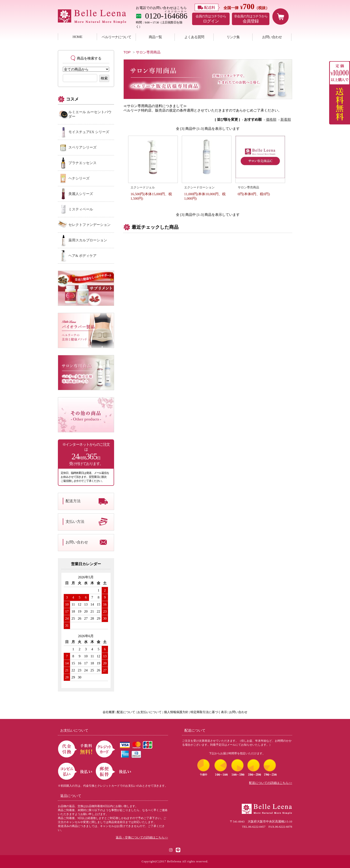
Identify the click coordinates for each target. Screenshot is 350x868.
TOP (127, 52)
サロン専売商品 (248, 187)
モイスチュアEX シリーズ (89, 132)
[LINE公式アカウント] (178, 850)
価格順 (271, 120)
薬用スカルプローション (88, 240)
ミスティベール (81, 209)
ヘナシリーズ (79, 178)
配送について (126, 712)
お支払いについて (149, 712)
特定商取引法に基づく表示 (209, 712)
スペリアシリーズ (82, 147)
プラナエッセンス (82, 163)
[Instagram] (171, 850)
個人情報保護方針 (176, 712)
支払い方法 (75, 522)
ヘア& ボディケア (82, 256)
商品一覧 (155, 37)
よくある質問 (194, 37)
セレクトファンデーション (89, 225)
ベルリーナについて (116, 37)
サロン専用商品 (148, 52)
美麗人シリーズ (81, 194)
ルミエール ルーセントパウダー (90, 114)
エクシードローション (199, 187)
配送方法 (73, 501)
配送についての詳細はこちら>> (271, 783)
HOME (77, 37)
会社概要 (109, 712)
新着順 (286, 120)
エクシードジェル (143, 187)
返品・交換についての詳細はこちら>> (142, 838)
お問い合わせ (272, 37)
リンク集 (233, 37)
